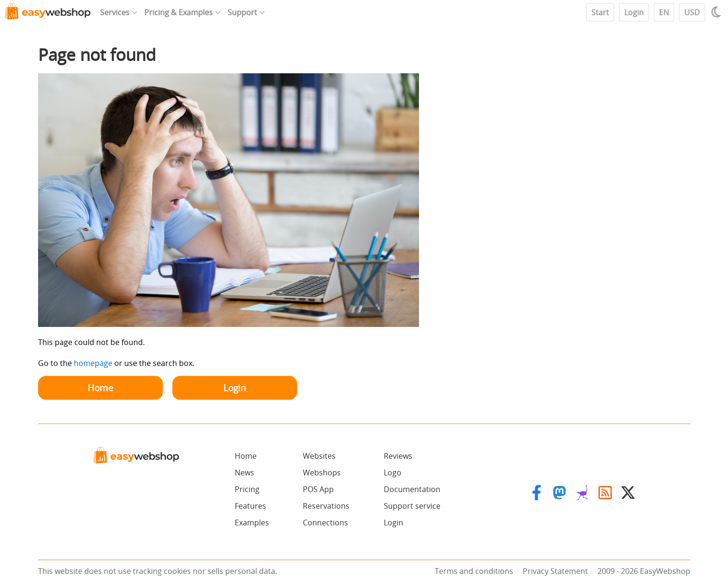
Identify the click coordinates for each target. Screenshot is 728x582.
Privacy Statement (555, 571)
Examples (252, 523)
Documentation (412, 489)
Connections (325, 523)
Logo (393, 473)
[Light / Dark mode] (718, 12)
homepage (93, 363)
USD (692, 12)
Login (634, 12)
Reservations (326, 506)
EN (664, 12)
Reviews (398, 456)
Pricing (247, 489)
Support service (412, 506)
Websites (319, 456)
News (244, 473)
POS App (318, 489)
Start (600, 12)
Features (250, 506)
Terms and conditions (474, 571)
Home (100, 388)
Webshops (322, 473)
